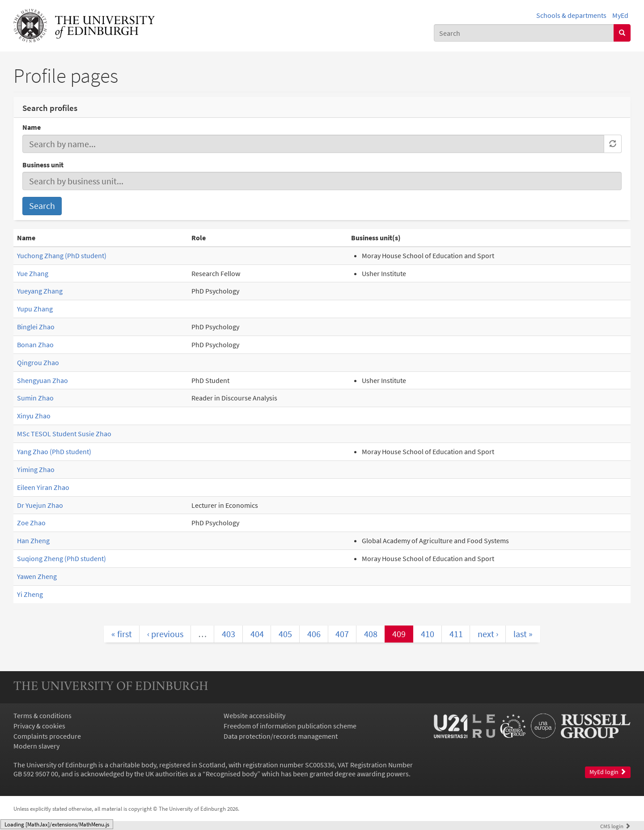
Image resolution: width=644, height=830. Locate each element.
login (615, 826)
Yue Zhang (33, 273)
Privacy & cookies (39, 726)
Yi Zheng (30, 594)
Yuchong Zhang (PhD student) (62, 255)
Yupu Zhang (35, 309)
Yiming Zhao (36, 469)
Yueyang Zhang (40, 291)
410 (428, 634)
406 (314, 634)
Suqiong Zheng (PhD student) (61, 558)
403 (229, 634)
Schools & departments (571, 15)
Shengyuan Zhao (42, 380)
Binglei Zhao (36, 327)
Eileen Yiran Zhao (43, 487)
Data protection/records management (281, 736)
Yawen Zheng (37, 576)
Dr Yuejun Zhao (40, 505)
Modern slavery (36, 746)
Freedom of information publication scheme (290, 726)
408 (371, 634)
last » (523, 634)
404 (257, 634)
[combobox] (524, 33)
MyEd (620, 15)
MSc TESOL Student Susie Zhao (64, 434)
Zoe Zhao (31, 523)
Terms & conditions (42, 715)
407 (342, 634)
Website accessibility (254, 715)
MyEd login (608, 772)
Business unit (43, 165)
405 (285, 634)
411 (456, 634)
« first (122, 634)
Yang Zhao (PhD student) (54, 451)
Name (32, 127)
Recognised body (231, 774)
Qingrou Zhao (38, 362)
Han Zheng (33, 541)
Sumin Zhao (35, 398)
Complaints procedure (47, 736)
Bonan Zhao (35, 345)
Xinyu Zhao (34, 416)
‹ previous (165, 634)
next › (488, 634)
